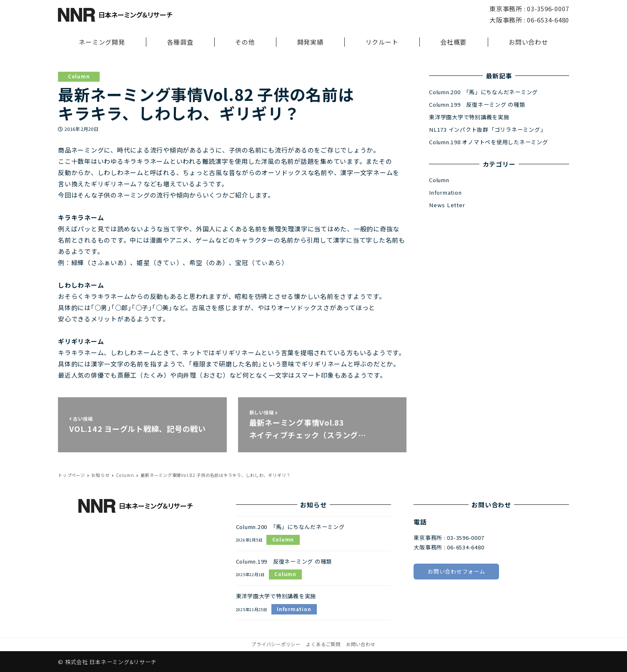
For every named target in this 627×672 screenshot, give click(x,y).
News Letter (447, 205)
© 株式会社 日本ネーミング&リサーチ (107, 662)
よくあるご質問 (323, 644)
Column (79, 76)
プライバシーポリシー (276, 644)
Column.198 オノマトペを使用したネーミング (489, 142)
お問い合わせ (361, 644)
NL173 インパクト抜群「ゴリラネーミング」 (487, 129)
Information (445, 192)
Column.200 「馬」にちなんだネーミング (483, 92)
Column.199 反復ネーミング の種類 (477, 104)
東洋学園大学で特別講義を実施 (469, 117)
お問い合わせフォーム (456, 571)
